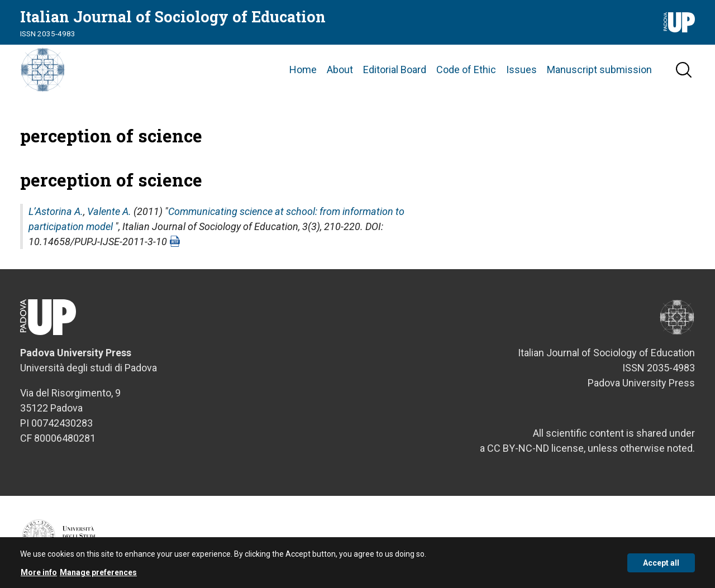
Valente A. (109, 211)
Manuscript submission (599, 70)
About (340, 70)
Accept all (661, 567)
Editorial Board (395, 70)
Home (303, 70)
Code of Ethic (466, 70)
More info (39, 577)
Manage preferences (98, 577)
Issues (521, 70)
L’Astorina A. (56, 211)
